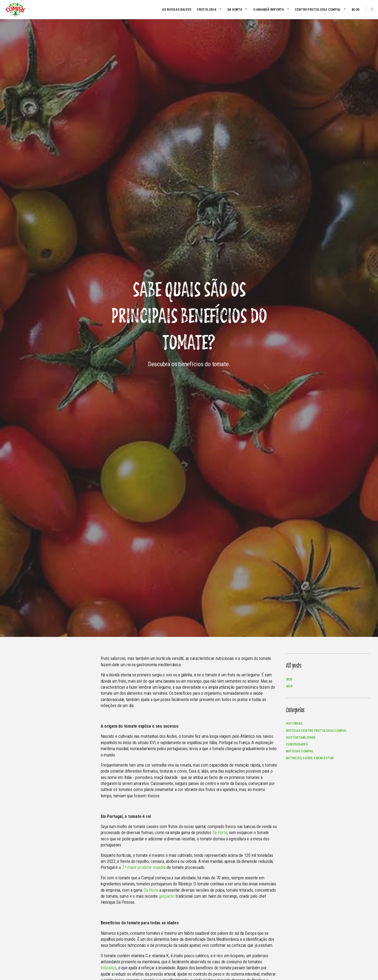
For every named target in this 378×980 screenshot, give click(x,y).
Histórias (294, 723)
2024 (289, 686)
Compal (15, 10)
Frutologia (207, 9)
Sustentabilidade (301, 737)
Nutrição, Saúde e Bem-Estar (310, 758)
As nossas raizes (177, 9)
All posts (294, 666)
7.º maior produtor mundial (144, 867)
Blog (356, 9)
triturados (109, 968)
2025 (289, 679)
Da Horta (235, 9)
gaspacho (167, 896)
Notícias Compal (300, 751)
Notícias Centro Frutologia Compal (316, 730)
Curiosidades (297, 744)
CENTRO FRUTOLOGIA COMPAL (318, 9)
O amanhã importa (269, 9)
